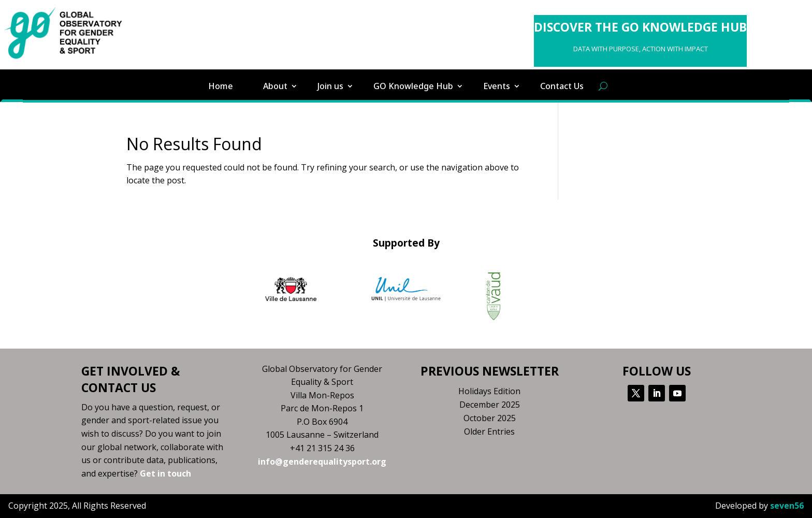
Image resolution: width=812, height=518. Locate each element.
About (275, 86)
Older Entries (489, 431)
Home (221, 86)
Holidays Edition (489, 391)
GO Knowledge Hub (413, 86)
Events (497, 86)
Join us (330, 86)
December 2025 (490, 405)
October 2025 (490, 418)
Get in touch (165, 473)
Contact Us (562, 86)
